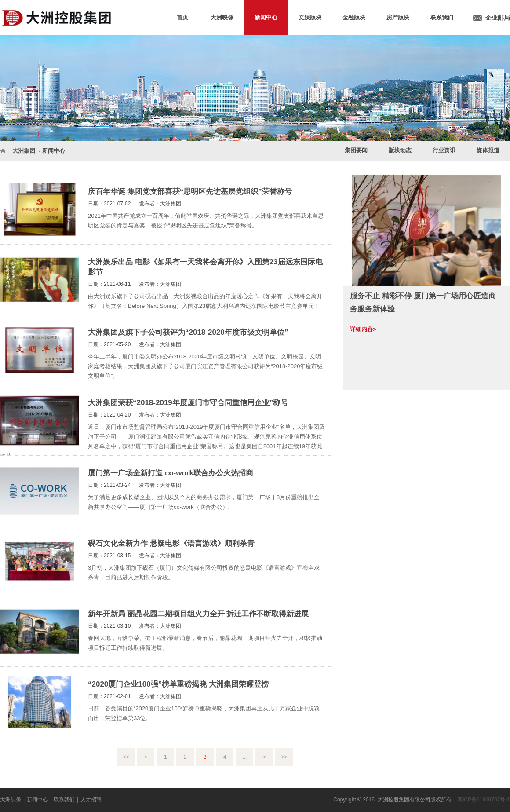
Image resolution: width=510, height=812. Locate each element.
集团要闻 (356, 150)
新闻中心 (54, 151)
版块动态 (400, 150)
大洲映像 (11, 800)
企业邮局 (498, 18)
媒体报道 (488, 150)
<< (126, 757)
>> (284, 757)
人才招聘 (91, 800)
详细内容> (363, 329)
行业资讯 (444, 150)
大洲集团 (24, 151)
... (244, 757)
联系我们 (64, 800)
